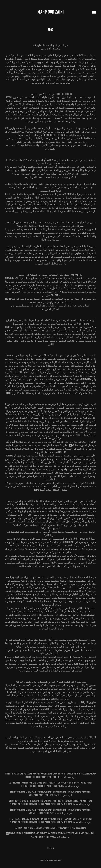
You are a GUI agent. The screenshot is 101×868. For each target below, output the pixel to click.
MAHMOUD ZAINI (50, 12)
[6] (36, 490)
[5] (70, 445)
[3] (68, 194)
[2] (23, 170)
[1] (46, 149)
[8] (71, 657)
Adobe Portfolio (55, 860)
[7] (61, 549)
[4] (7, 393)
